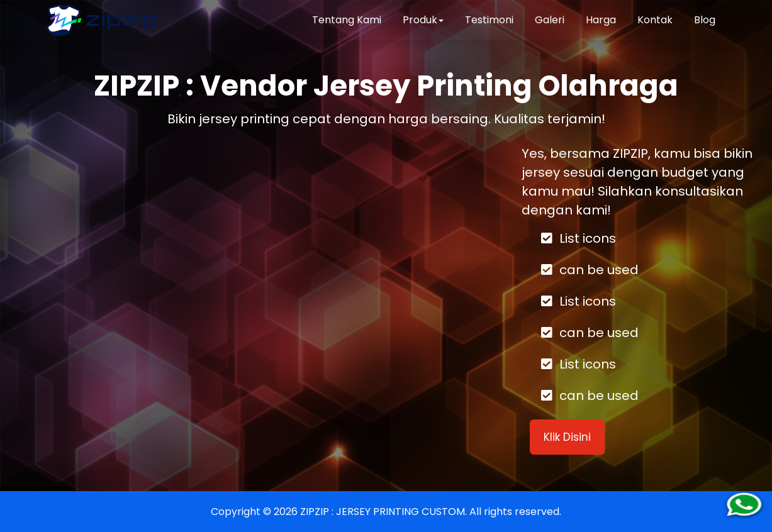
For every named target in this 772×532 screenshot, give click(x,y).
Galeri (550, 20)
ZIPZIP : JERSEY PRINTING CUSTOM (383, 512)
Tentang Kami (347, 20)
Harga (601, 20)
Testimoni (489, 20)
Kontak (655, 20)
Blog (705, 20)
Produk (423, 20)
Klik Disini (567, 437)
